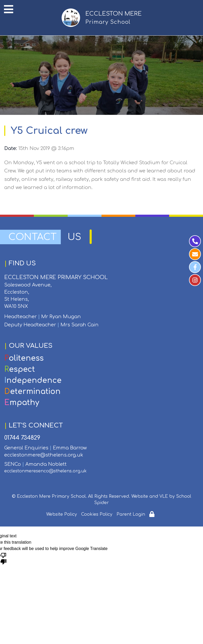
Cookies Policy (97, 514)
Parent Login (131, 514)
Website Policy (62, 514)
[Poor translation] (3, 558)
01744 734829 (22, 438)
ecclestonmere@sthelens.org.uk (44, 455)
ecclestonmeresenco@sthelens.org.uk (45, 471)
